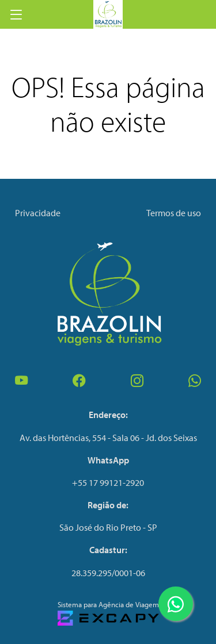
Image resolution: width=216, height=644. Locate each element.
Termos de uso (174, 213)
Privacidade (38, 213)
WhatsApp (108, 460)
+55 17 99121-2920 (108, 482)
